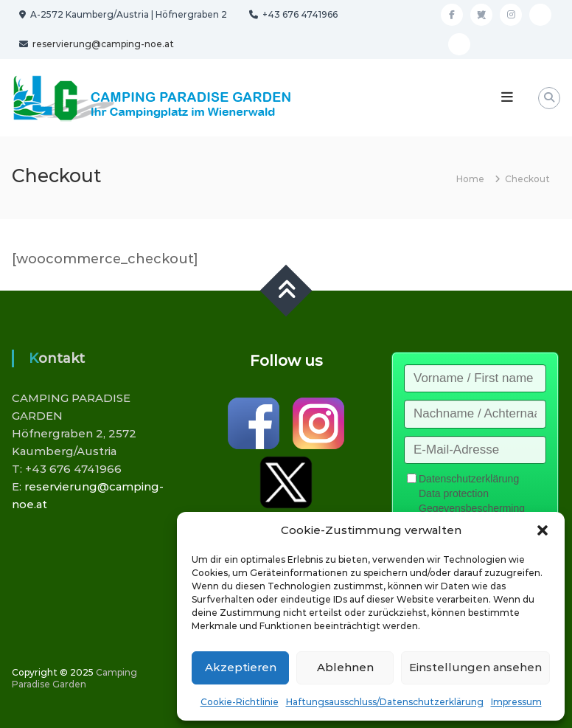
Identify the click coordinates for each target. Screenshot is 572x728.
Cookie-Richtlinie (240, 702)
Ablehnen (345, 667)
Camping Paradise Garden (74, 678)
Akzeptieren (241, 667)
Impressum (516, 702)
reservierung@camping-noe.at (102, 44)
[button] (543, 530)
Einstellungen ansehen (475, 667)
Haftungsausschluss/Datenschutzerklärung (385, 702)
